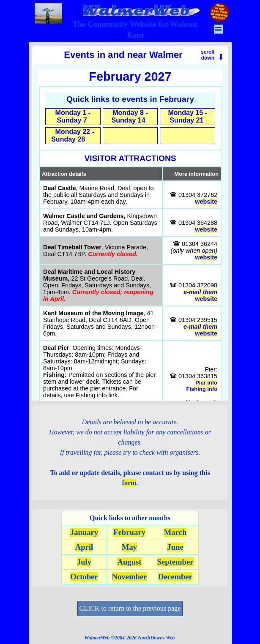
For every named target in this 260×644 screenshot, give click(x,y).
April (84, 547)
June (175, 547)
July (84, 562)
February (129, 532)
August (129, 562)
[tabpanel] (136, 30)
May (129, 547)
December (175, 577)
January (84, 532)
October (84, 577)
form (129, 483)
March (175, 532)
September (175, 562)
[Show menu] (219, 29)
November (130, 577)
